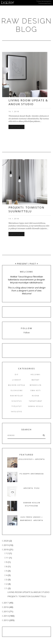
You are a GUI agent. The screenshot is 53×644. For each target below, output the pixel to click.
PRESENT (21, 264)
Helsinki (36, 375)
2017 (6, 603)
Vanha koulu (36, 406)
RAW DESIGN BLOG (27, 25)
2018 (6, 549)
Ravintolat (17, 396)
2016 (6, 607)
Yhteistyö (17, 412)
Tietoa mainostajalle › (44, 1)
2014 (6, 616)
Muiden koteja (17, 385)
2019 (6, 545)
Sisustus (17, 401)
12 (8, 553)
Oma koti (36, 390)
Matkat (36, 380)
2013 (6, 620)
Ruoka (36, 396)
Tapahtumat (36, 401)
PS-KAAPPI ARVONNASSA (32, 474)
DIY (17, 375)
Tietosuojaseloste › (45, 3)
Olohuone (17, 390)
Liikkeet (17, 380)
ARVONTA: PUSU (32, 488)
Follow (27, 332)
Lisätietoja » (16, 127)
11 (8, 558)
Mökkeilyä (36, 385)
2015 (6, 611)
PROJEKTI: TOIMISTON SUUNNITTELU (26, 209)
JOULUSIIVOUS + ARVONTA (32, 459)
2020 (6, 541)
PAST (34, 264)
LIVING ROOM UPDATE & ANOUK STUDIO (28, 102)
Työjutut (17, 406)
